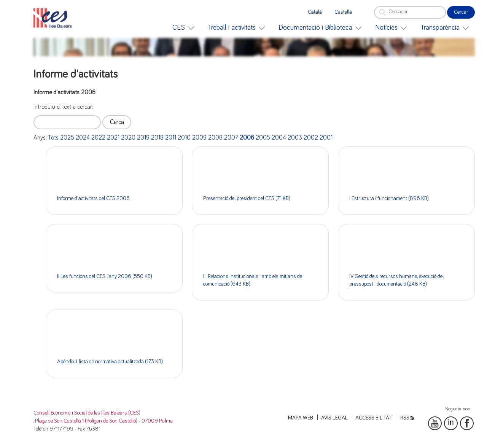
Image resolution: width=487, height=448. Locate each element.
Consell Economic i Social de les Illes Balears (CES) (87, 413)
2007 (231, 138)
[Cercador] (410, 12)
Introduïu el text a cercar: (63, 107)
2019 (143, 138)
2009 (199, 138)
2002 (311, 138)
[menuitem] (183, 28)
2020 (128, 138)
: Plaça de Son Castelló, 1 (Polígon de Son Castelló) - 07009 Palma (103, 421)
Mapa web (301, 418)
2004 (279, 138)
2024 (83, 138)
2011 (171, 138)
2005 (263, 138)
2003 (295, 138)
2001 (326, 138)
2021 (113, 138)
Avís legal (334, 418)
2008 (215, 138)
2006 (247, 138)
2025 (67, 138)
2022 (98, 138)
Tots (53, 138)
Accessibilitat (373, 418)
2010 (184, 138)
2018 (157, 138)
